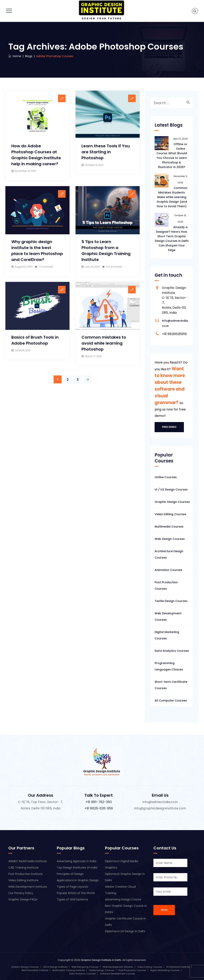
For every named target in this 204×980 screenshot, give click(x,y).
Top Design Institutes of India (77, 868)
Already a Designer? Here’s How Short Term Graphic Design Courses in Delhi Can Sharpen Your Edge (172, 239)
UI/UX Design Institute (55, 967)
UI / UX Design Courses (171, 490)
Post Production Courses (166, 585)
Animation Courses (168, 570)
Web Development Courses (168, 617)
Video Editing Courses (170, 514)
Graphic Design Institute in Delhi (101, 960)
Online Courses (166, 477)
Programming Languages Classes (169, 666)
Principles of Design (70, 874)
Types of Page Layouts (73, 887)
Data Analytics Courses (172, 651)
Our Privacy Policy (21, 893)
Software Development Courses (118, 974)
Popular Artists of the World (76, 893)
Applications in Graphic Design (78, 880)
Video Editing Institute (23, 880)
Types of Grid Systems (72, 899)
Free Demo (169, 427)
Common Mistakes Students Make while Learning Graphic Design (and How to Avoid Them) (172, 197)
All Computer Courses (171, 701)
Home (15, 56)
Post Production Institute (25, 874)
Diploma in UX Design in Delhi (125, 931)
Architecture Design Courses (169, 554)
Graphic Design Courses (172, 502)
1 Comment (46, 267)
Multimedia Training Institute (69, 970)
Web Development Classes (118, 967)
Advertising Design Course (123, 899)
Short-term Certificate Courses (171, 685)
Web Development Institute (28, 887)
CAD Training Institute (24, 868)
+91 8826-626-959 (99, 808)
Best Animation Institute (35, 970)
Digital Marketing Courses (167, 635)
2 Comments (114, 267)
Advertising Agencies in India (76, 861)
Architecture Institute (178, 967)
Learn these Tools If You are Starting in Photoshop (106, 152)
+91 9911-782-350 (99, 802)
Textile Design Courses (171, 601)
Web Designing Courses (85, 967)
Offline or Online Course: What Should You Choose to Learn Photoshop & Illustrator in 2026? (172, 156)
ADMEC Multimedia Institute (28, 861)
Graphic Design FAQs (23, 899)
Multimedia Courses (169, 527)
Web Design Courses (170, 539)
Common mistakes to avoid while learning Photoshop (104, 343)
